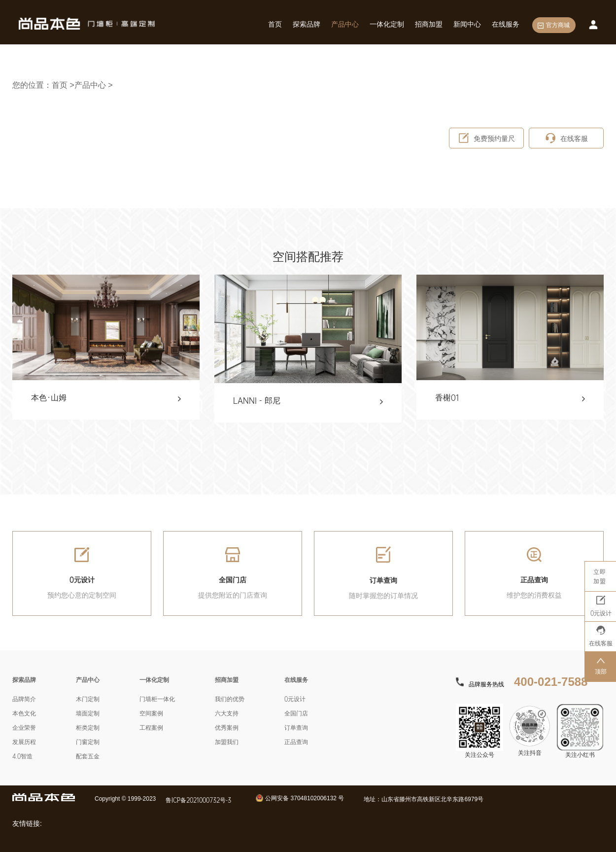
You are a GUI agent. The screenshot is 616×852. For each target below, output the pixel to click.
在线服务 (506, 24)
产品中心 (345, 24)
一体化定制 (387, 24)
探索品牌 (307, 24)
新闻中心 (467, 24)
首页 (275, 24)
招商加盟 (429, 24)
